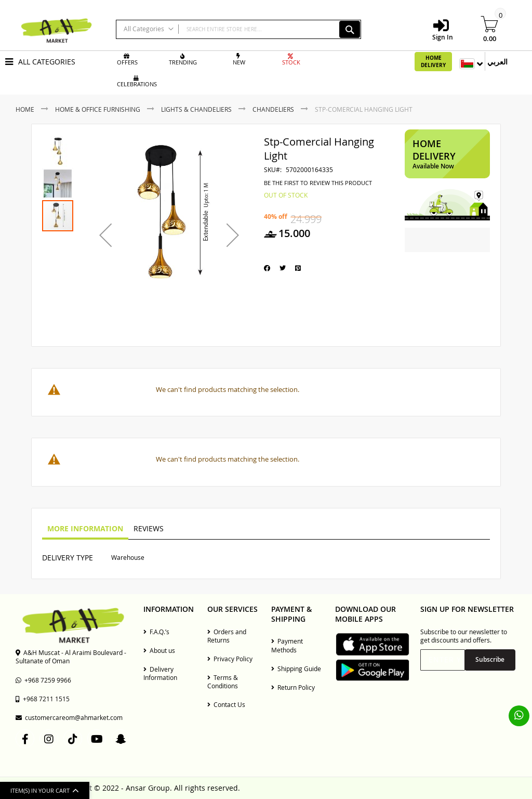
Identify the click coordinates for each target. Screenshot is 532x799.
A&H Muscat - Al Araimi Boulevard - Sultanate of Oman (71, 657)
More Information (85, 528)
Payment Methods (287, 645)
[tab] (85, 529)
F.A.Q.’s (156, 632)
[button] (105, 235)
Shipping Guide (296, 669)
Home (25, 109)
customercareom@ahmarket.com (69, 717)
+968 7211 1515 (43, 699)
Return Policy (293, 687)
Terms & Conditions (223, 682)
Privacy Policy (230, 659)
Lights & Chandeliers (196, 109)
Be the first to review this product (318, 183)
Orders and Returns (227, 636)
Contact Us (226, 704)
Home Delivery (433, 61)
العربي (497, 62)
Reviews (149, 528)
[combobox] (238, 29)
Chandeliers (273, 109)
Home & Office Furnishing (98, 109)
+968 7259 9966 (43, 680)
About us (159, 650)
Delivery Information (160, 673)
